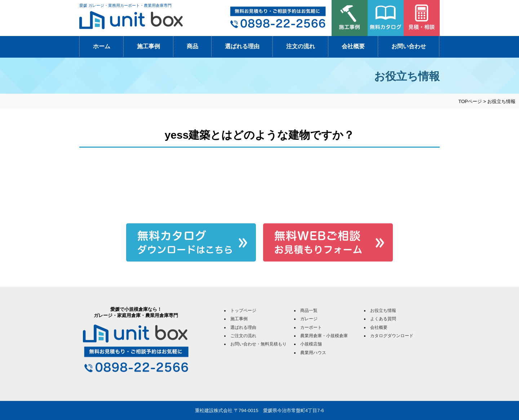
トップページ (243, 310)
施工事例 (148, 46)
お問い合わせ (409, 46)
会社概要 (353, 46)
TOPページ (470, 101)
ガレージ (309, 319)
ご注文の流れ (243, 336)
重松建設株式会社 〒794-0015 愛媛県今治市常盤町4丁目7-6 (259, 410)
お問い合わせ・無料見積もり (258, 344)
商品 (192, 46)
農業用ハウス (313, 353)
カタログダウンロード (392, 336)
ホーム (102, 46)
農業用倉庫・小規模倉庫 (324, 336)
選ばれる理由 (242, 46)
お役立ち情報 (383, 310)
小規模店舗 (311, 344)
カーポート (311, 327)
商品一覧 (309, 310)
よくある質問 (383, 319)
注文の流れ (301, 46)
